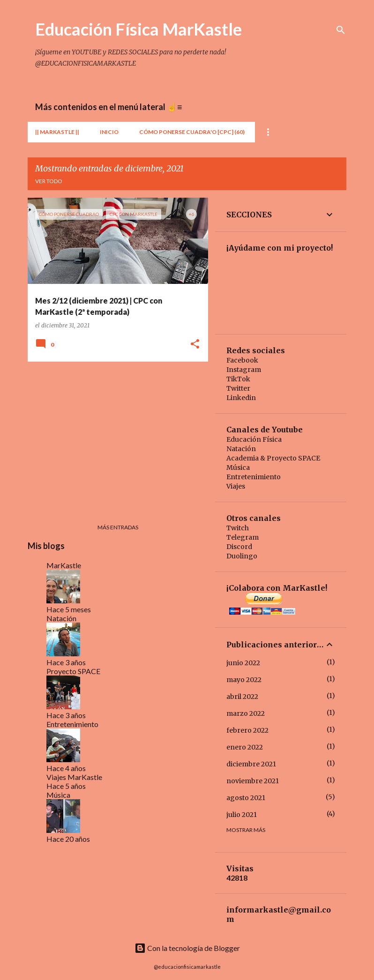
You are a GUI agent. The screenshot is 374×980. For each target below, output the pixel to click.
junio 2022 (243, 663)
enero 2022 (245, 747)
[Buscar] (341, 30)
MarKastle (64, 565)
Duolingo (242, 556)
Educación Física (254, 439)
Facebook (242, 360)
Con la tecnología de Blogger (187, 948)
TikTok (238, 379)
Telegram (243, 537)
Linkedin (241, 398)
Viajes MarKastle (74, 777)
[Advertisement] (114, 434)
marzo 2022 (246, 713)
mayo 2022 (244, 680)
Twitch (238, 528)
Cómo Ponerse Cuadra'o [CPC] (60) (192, 132)
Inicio (109, 132)
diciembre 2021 (251, 764)
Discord (239, 547)
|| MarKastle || (57, 132)
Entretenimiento (72, 724)
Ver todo (49, 181)
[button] (195, 345)
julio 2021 (242, 815)
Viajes (236, 486)
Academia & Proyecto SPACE (273, 458)
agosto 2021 (246, 798)
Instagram (244, 370)
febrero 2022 (247, 730)
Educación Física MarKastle (138, 29)
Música (58, 795)
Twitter (238, 388)
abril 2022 (242, 697)
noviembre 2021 (253, 781)
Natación (61, 618)
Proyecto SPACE (73, 671)
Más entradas (118, 527)
